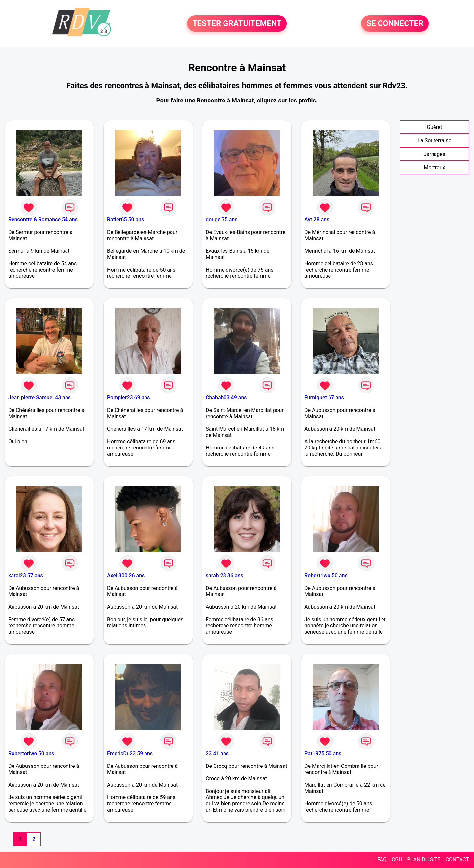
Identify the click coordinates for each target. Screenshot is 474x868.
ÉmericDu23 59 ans (130, 753)
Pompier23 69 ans (129, 398)
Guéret (434, 127)
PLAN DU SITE (424, 860)
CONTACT (457, 860)
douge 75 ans (222, 220)
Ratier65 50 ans (125, 220)
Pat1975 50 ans (323, 753)
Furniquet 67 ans (324, 398)
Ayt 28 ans (317, 220)
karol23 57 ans (26, 576)
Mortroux (434, 168)
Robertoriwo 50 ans (31, 753)
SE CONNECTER (395, 24)
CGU (397, 860)
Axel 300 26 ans (126, 576)
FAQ (382, 860)
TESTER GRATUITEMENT (237, 24)
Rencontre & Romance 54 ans (43, 220)
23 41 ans (217, 753)
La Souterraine (434, 141)
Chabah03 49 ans (226, 398)
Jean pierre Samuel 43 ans (39, 398)
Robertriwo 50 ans (326, 576)
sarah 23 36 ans (224, 576)
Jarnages (434, 154)
